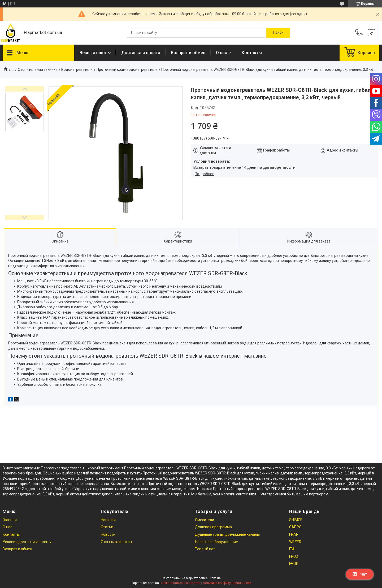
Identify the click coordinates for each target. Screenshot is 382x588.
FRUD (294, 556)
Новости (108, 534)
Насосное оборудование (216, 542)
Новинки (108, 520)
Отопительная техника (38, 70)
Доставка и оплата (141, 53)
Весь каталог (93, 53)
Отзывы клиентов (116, 542)
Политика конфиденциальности (227, 583)
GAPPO (295, 527)
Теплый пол (205, 549)
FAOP (294, 564)
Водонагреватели (77, 70)
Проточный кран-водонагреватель (127, 70)
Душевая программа (213, 527)
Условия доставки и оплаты (27, 542)
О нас (222, 53)
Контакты (252, 53)
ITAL (293, 549)
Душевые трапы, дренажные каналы (227, 534)
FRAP (294, 534)
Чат (360, 574)
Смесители (205, 520)
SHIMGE (296, 520)
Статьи (107, 527)
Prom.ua (215, 578)
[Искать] (278, 33)
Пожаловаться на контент (181, 583)
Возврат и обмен (188, 53)
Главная (10, 520)
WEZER (295, 542)
